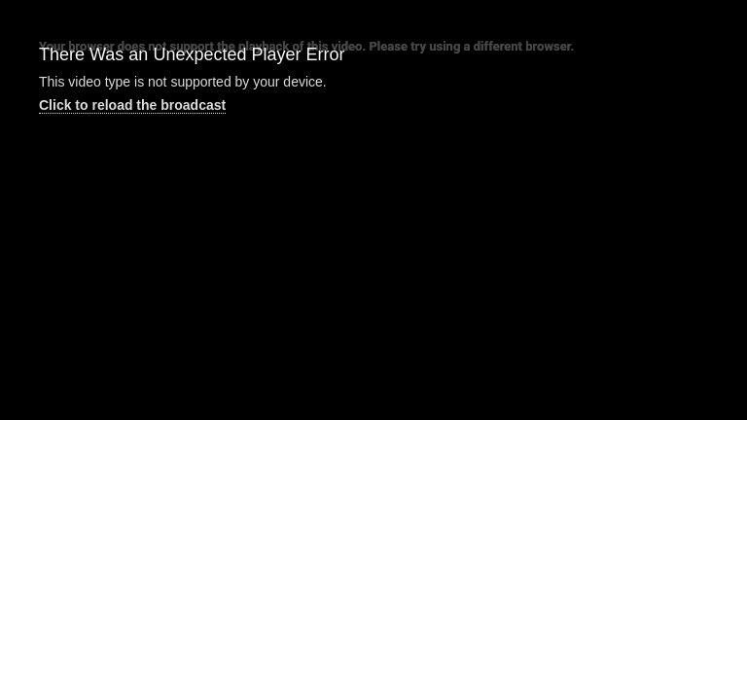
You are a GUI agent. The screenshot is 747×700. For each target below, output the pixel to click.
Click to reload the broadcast (132, 105)
